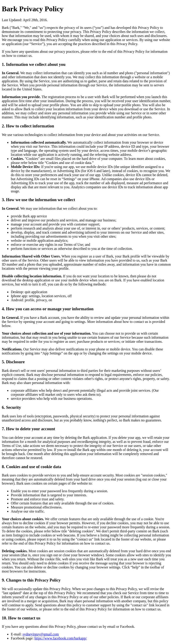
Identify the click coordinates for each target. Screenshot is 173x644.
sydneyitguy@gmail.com (41, 634)
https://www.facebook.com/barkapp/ (61, 638)
